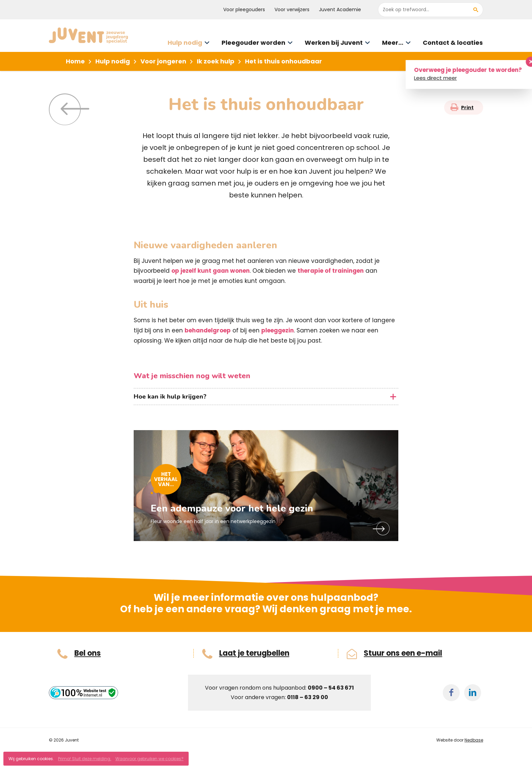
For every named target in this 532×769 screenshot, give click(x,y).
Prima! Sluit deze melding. (85, 759)
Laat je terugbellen (254, 653)
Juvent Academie (340, 9)
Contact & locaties (453, 43)
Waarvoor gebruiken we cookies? (149, 759)
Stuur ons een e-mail (403, 653)
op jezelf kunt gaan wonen (211, 271)
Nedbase (474, 740)
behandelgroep (208, 330)
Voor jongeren (163, 61)
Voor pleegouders (244, 9)
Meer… (393, 43)
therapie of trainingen (331, 271)
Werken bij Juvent (334, 43)
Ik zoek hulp (216, 61)
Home (75, 61)
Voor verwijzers (292, 9)
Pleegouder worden (253, 43)
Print (467, 108)
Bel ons (88, 653)
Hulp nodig (185, 43)
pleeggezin (278, 330)
